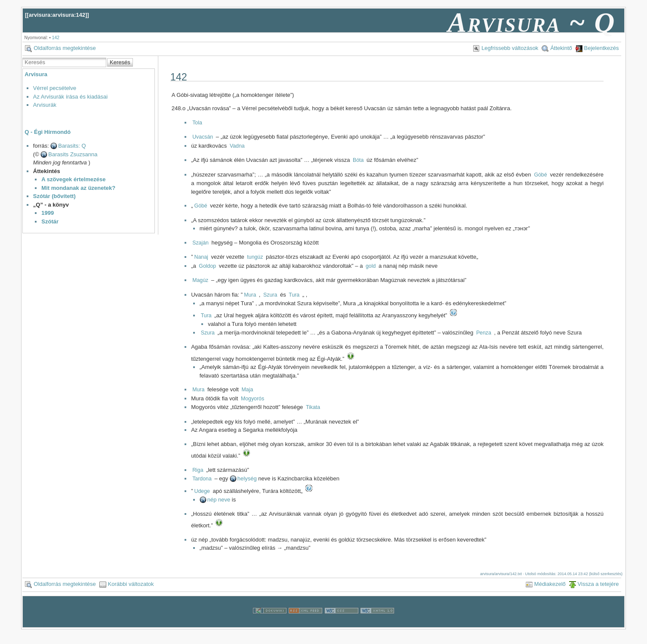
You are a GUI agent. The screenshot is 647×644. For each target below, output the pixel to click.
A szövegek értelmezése (73, 179)
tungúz (255, 257)
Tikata (313, 407)
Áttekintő (561, 48)
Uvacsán (203, 137)
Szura (270, 295)
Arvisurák (45, 105)
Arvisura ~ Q (532, 22)
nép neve (219, 500)
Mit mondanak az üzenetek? (78, 188)
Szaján (200, 243)
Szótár (50, 221)
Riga (198, 470)
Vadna (237, 146)
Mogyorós (253, 399)
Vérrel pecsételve (55, 88)
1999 (48, 213)
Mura (250, 295)
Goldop (207, 266)
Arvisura (36, 74)
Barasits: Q (72, 146)
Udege (202, 491)
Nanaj (201, 257)
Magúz (200, 280)
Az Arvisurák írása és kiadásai (70, 97)
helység (247, 478)
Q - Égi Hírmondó (48, 132)
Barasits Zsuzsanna (73, 154)
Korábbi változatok (131, 584)
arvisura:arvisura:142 (57, 15)
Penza (484, 333)
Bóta (358, 160)
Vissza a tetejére (598, 584)
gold (371, 266)
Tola (197, 123)
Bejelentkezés (602, 48)
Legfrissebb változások (510, 48)
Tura (294, 295)
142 (56, 38)
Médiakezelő (550, 584)
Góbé (540, 175)
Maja (248, 390)
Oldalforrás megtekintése (65, 48)
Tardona (202, 479)
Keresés (120, 62)
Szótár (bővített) (54, 196)
